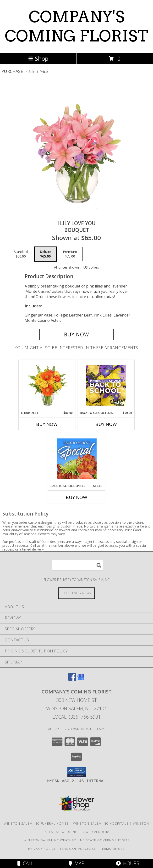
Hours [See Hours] (128, 863)
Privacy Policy (42, 849)
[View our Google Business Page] (81, 679)
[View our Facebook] (72, 679)
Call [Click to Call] (25, 863)
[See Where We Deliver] (76, 593)
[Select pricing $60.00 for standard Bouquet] (21, 254)
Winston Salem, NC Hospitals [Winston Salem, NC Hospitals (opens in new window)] (101, 823)
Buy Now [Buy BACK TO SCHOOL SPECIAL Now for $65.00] (76, 497)
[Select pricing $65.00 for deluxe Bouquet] (46, 254)
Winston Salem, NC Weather (50, 840)
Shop (38, 58)
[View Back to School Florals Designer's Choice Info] (106, 385)
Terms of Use (112, 849)
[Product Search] (77, 565)
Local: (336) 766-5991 (76, 717)
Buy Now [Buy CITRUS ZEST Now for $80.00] (47, 424)
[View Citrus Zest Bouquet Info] (47, 385)
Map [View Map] (76, 863)
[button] (77, 772)
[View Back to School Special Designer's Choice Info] (77, 458)
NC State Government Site (105, 840)
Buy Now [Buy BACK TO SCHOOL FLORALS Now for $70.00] (106, 424)
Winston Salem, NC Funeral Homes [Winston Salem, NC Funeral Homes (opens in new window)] (36, 823)
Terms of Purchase (78, 849)
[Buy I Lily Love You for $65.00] (76, 334)
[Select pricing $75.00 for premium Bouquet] (70, 254)
